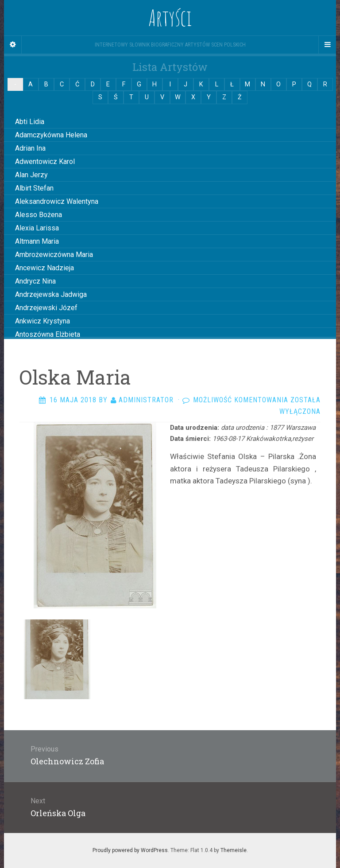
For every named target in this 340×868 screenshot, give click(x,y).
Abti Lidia (30, 122)
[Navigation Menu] (327, 45)
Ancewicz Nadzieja (44, 268)
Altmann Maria (37, 241)
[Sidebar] (13, 45)
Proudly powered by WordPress (130, 850)
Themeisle (234, 850)
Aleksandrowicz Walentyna (57, 201)
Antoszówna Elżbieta (48, 334)
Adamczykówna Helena (51, 135)
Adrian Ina (30, 148)
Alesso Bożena (39, 215)
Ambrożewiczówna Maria (54, 255)
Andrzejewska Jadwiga (51, 294)
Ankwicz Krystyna (42, 321)
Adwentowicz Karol (45, 162)
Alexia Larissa (37, 228)
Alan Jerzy (31, 175)
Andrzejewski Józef (46, 308)
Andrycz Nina (35, 281)
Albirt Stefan (34, 188)
